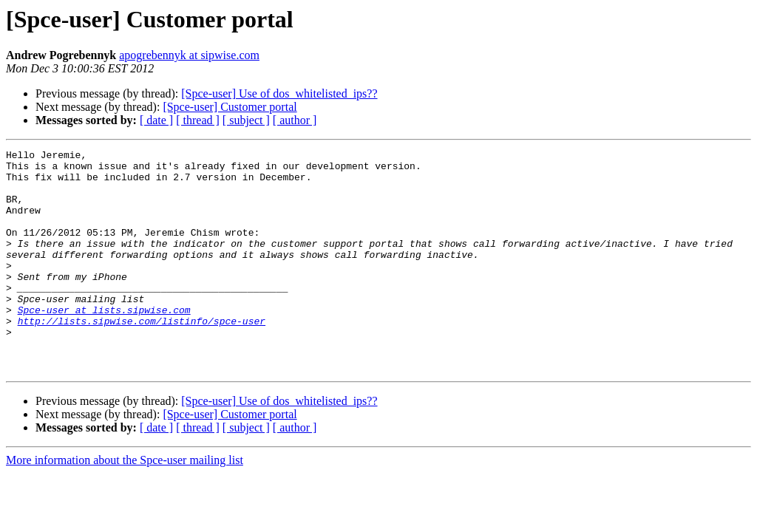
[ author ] (295, 120)
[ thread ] (198, 120)
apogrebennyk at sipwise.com (189, 55)
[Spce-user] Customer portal (230, 107)
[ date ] (156, 120)
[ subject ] (246, 120)
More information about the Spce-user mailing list (125, 504)
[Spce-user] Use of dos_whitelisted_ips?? (279, 93)
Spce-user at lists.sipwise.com (104, 343)
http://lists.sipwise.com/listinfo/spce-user (142, 356)
